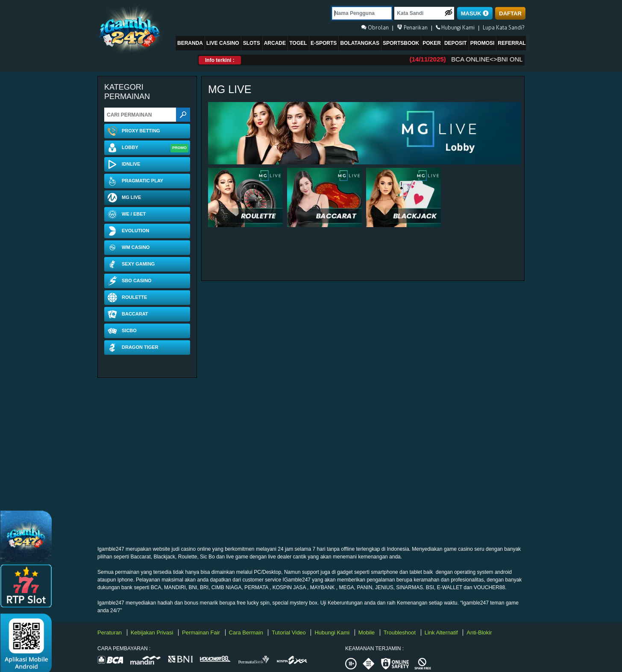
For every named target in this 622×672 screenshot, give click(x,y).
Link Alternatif (442, 633)
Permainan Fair (202, 633)
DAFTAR (510, 13)
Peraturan (110, 633)
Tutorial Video (289, 633)
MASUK (475, 13)
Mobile (367, 633)
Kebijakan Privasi (153, 633)
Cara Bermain (247, 633)
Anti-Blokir (479, 633)
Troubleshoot (400, 633)
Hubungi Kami (333, 633)
